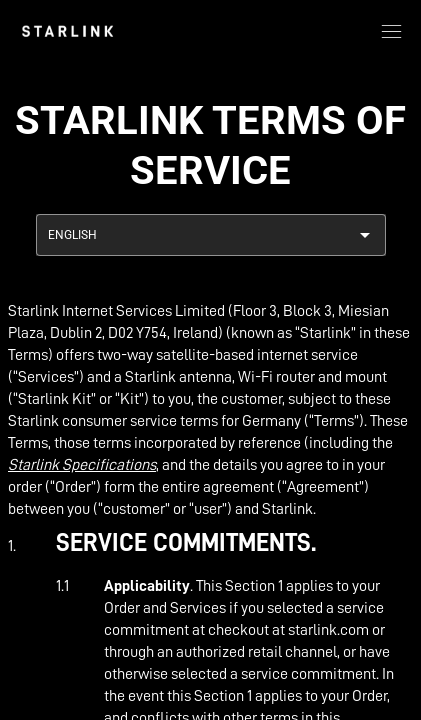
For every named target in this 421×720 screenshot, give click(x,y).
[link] (67, 31)
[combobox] (211, 235)
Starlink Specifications (82, 465)
